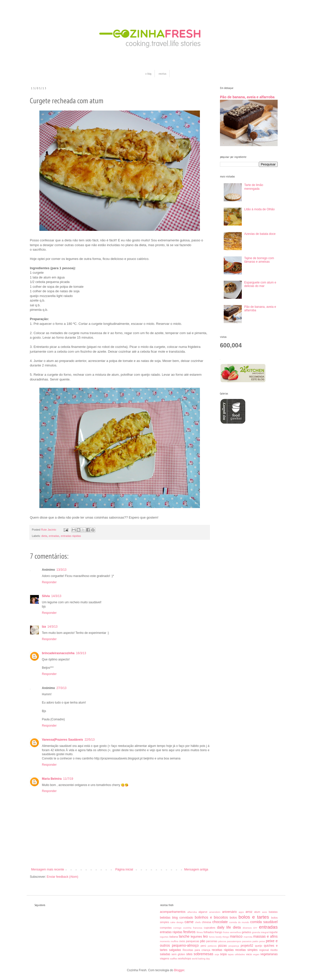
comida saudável (264, 922)
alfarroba (192, 912)
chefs (198, 922)
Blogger (179, 970)
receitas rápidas (223, 950)
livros (212, 937)
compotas (166, 928)
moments (165, 941)
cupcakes (210, 928)
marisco (236, 936)
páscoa (222, 941)
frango (219, 932)
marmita (248, 937)
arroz (249, 912)
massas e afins (265, 936)
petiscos (212, 946)
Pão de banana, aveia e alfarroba (247, 97)
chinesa (207, 922)
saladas (165, 954)
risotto (274, 950)
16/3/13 (81, 653)
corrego (177, 928)
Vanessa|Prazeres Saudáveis (62, 740)
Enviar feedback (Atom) (62, 877)
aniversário (229, 912)
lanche (184, 936)
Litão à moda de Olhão (259, 209)
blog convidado (183, 918)
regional (264, 950)
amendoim (215, 912)
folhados (209, 932)
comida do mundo (239, 922)
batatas (273, 912)
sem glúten (178, 954)
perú (203, 946)
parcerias (212, 941)
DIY (255, 928)
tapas (231, 954)
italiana (174, 937)
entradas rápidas (71, 536)
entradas (54, 536)
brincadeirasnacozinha (58, 653)
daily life (224, 927)
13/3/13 (61, 570)
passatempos (234, 941)
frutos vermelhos (232, 932)
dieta (44, 536)
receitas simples (246, 950)
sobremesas (203, 954)
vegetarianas (269, 954)
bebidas (165, 918)
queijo (259, 946)
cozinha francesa (193, 928)
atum (257, 912)
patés (255, 941)
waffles (174, 959)
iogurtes (164, 937)
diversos (247, 928)
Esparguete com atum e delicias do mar (260, 284)
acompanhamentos (173, 912)
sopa (223, 954)
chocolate (220, 922)
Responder (49, 582)
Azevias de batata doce (260, 234)
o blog (148, 74)
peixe (262, 941)
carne (189, 922)
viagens (165, 958)
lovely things (222, 937)
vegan (256, 954)
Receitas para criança (196, 950)
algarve (203, 912)
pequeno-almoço (185, 945)
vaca (249, 954)
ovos (182, 941)
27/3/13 (61, 688)
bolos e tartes (254, 917)
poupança (234, 946)
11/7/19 (68, 779)
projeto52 (247, 946)
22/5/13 (90, 740)
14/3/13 (56, 596)
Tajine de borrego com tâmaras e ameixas (259, 260)
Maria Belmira (52, 779)
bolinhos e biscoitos (211, 917)
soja (217, 954)
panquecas (192, 941)
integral (265, 932)
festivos (189, 932)
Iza (44, 627)
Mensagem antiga (196, 869)
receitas (162, 74)
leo (206, 936)
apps (241, 912)
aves (265, 912)
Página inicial (124, 869)
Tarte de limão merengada (254, 187)
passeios (247, 941)
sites (189, 954)
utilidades (240, 954)
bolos (233, 918)
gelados (247, 932)
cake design (177, 922)
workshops (185, 958)
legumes (196, 937)
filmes (200, 932)
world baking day (201, 959)
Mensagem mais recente (48, 869)
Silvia (46, 596)
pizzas (222, 946)
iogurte (274, 932)
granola (256, 932)
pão (203, 941)
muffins (174, 941)
